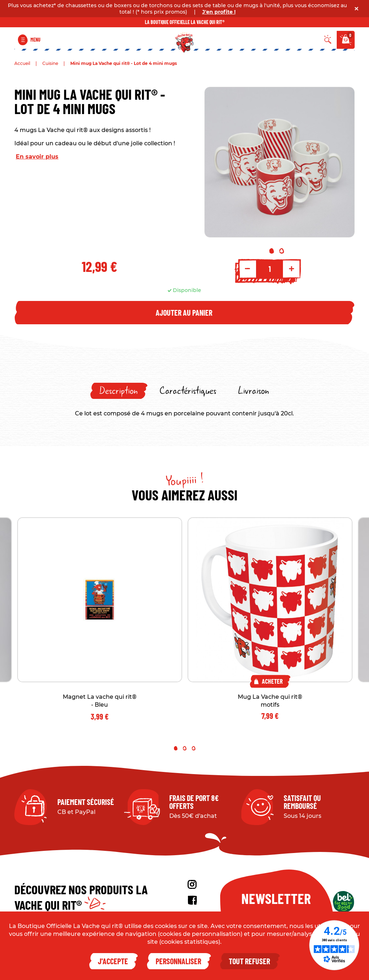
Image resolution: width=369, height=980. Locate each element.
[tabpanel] (280, 162)
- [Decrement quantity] (247, 269)
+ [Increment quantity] (292, 269)
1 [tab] (272, 251)
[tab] (119, 391)
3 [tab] (194, 748)
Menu (36, 40)
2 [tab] (282, 251)
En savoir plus (37, 157)
